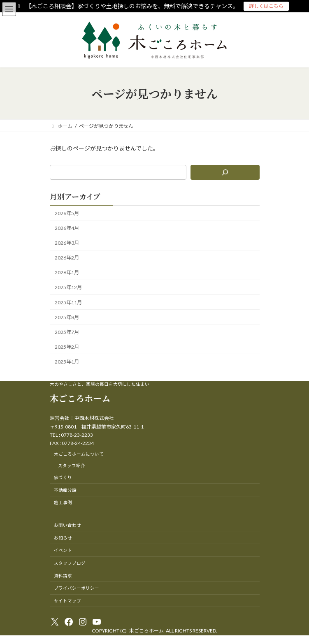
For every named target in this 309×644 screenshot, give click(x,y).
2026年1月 (67, 272)
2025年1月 (67, 362)
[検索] (225, 172)
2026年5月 (67, 213)
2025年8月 (67, 317)
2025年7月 (67, 332)
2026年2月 (67, 258)
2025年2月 (67, 347)
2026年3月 (67, 243)
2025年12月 (68, 288)
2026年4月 (67, 228)
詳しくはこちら (266, 6)
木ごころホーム (80, 398)
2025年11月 (68, 302)
